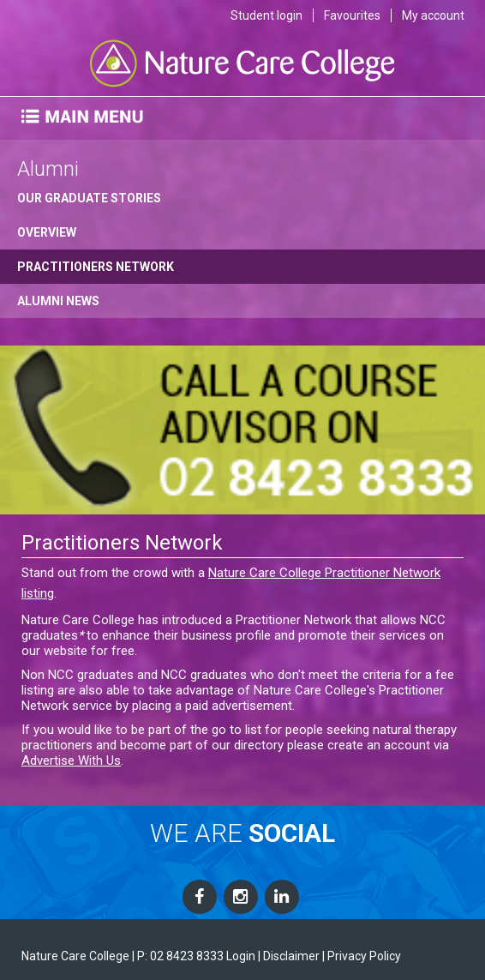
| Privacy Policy (362, 956)
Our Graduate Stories (89, 198)
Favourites (352, 15)
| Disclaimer (289, 956)
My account (433, 15)
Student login (266, 15)
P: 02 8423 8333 (180, 956)
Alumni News (58, 301)
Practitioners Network (96, 267)
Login (241, 956)
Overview (47, 232)
